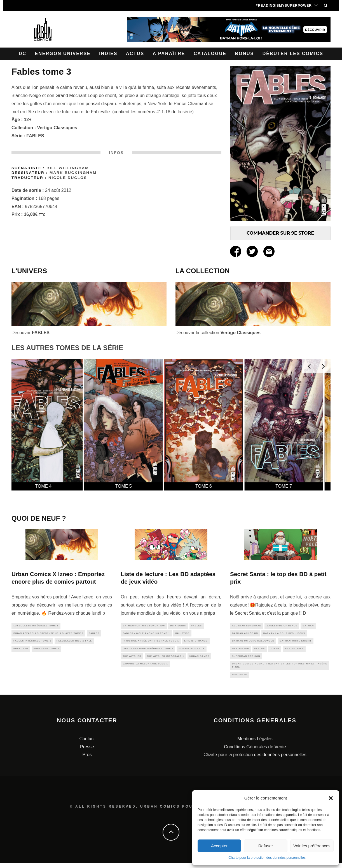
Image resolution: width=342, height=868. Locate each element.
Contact (87, 744)
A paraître (169, 54)
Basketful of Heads (282, 626)
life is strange (196, 642)
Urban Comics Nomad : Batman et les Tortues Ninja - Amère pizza (280, 669)
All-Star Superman (247, 626)
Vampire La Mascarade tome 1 (145, 667)
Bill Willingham (68, 168)
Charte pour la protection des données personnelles (267, 858)
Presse (87, 752)
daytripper (241, 651)
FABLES (35, 136)
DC (23, 54)
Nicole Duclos (68, 178)
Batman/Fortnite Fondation (144, 626)
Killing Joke (294, 651)
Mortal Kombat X (192, 651)
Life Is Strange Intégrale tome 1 (148, 651)
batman (308, 626)
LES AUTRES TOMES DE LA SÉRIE (67, 348)
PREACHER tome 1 (46, 651)
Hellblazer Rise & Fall (74, 642)
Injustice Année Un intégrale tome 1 (151, 642)
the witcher (132, 659)
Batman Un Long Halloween (253, 642)
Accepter (219, 846)
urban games (199, 659)
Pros (87, 760)
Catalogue (210, 54)
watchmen (240, 679)
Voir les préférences (312, 846)
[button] (331, 798)
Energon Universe (63, 54)
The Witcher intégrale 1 (165, 659)
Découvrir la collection (218, 333)
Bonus (244, 54)
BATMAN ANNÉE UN (245, 634)
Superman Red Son (246, 659)
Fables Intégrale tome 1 (32, 642)
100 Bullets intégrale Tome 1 (36, 626)
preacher (21, 651)
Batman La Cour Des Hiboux (284, 634)
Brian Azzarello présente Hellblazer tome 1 (48, 634)
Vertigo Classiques (57, 128)
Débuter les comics (293, 54)
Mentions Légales (255, 744)
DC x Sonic (178, 626)
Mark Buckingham (73, 173)
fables (94, 634)
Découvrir (31, 333)
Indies (108, 54)
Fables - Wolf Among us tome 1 (146, 634)
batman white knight (296, 642)
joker (275, 651)
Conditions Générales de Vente (255, 752)
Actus (135, 54)
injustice (182, 634)
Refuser (266, 846)
